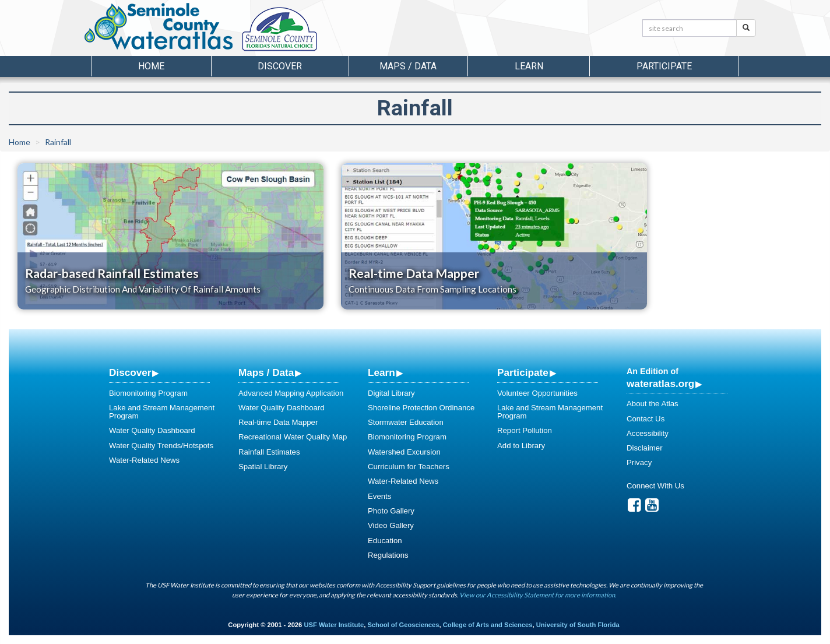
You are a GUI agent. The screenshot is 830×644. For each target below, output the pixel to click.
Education (385, 541)
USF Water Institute (334, 625)
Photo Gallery (391, 511)
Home (151, 66)
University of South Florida (578, 625)
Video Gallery (391, 525)
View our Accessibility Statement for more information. (538, 595)
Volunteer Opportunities (537, 393)
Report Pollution (525, 430)
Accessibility (648, 433)
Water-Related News (144, 460)
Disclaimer (645, 448)
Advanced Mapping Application (291, 393)
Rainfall (58, 142)
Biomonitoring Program (148, 393)
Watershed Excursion (404, 452)
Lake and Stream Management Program (162, 412)
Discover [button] (280, 66)
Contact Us (646, 419)
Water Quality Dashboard (152, 430)
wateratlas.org (660, 383)
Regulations (388, 555)
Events (379, 496)
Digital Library (391, 393)
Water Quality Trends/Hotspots (161, 446)
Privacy (639, 462)
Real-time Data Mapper (278, 422)
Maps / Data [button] (408, 66)
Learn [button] (529, 66)
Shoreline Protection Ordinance (421, 408)
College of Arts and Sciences (488, 625)
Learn (381, 372)
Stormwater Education (406, 422)
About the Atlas (653, 404)
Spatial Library (263, 467)
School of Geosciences (403, 625)
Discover (130, 372)
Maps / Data (266, 372)
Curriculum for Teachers (409, 467)
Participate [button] (664, 66)
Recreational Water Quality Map (293, 437)
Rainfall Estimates (269, 452)
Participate (523, 372)
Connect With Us (655, 486)
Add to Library (521, 446)
